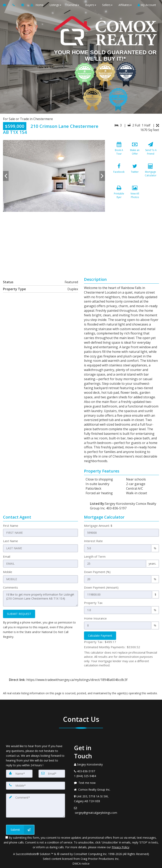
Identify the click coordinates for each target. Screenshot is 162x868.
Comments (10, 587)
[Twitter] (135, 173)
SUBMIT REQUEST (19, 614)
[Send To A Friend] (151, 151)
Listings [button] (55, 5)
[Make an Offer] (135, 151)
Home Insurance (95, 618)
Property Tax (93, 603)
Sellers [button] (107, 5)
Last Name (10, 541)
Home (40, 5)
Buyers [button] (91, 5)
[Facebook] (119, 173)
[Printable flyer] (119, 194)
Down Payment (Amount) (101, 587)
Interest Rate (93, 541)
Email (7, 556)
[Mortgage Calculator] (151, 173)
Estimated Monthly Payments (112, 647)
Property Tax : (100, 642)
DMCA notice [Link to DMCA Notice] (81, 864)
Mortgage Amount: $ (98, 526)
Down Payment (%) (97, 572)
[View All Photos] (135, 194)
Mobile (8, 572)
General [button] (73, 5)
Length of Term (95, 556)
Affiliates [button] (125, 5)
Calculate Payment (100, 636)
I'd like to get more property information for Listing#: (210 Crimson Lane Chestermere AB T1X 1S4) (40, 599)
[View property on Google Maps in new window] (80, 242)
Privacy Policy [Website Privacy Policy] (121, 847)
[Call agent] (14, 5)
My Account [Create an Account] (147, 5)
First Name (11, 526)
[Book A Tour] (119, 151)
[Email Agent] (6, 5)
